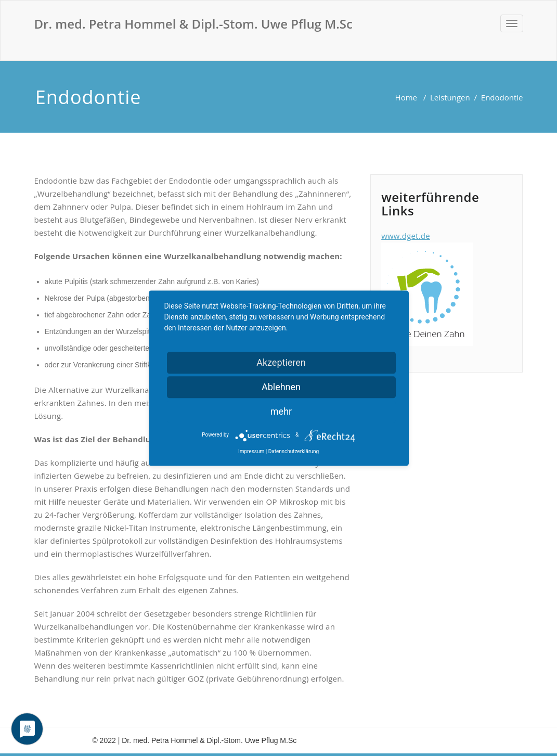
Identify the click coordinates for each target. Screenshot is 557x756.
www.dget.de (406, 236)
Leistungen (450, 97)
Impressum (251, 451)
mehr (281, 411)
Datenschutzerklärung (294, 451)
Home (406, 97)
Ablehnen (281, 387)
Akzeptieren (281, 362)
